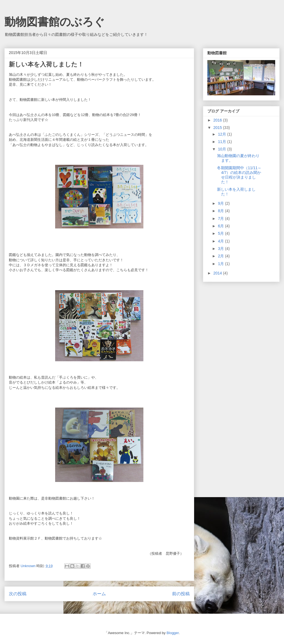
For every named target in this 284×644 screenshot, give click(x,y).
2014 (218, 273)
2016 (218, 120)
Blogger (173, 633)
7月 (221, 219)
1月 (221, 264)
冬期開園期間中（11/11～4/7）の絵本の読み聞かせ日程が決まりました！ (239, 175)
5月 (221, 233)
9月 (221, 203)
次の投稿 (18, 594)
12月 (222, 134)
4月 (221, 241)
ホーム (99, 594)
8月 (221, 211)
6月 (221, 226)
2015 (218, 128)
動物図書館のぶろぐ (55, 22)
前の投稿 (181, 594)
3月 (221, 249)
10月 (222, 149)
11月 (222, 142)
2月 (221, 256)
